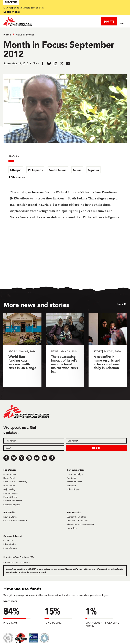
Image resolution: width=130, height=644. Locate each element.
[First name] (34, 441)
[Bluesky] (14, 458)
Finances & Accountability (15, 482)
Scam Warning (10, 548)
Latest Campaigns (75, 474)
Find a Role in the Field (78, 521)
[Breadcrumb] (65, 34)
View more (18, 177)
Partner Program (11, 493)
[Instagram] (29, 458)
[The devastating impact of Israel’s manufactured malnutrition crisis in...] (65, 350)
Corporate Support (12, 505)
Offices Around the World (15, 521)
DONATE (109, 21)
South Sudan (58, 170)
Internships (72, 528)
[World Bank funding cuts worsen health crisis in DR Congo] (22, 350)
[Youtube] (37, 458)
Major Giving (9, 489)
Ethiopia (16, 170)
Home (7, 35)
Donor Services (10, 474)
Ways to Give (9, 486)
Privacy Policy (10, 544)
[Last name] (96, 441)
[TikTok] (52, 458)
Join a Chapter (74, 489)
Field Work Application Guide (80, 524)
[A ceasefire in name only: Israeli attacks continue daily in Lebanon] (108, 350)
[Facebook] (6, 458)
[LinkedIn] (44, 458)
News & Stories (25, 35)
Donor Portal (9, 478)
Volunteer (71, 486)
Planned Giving (10, 497)
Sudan (77, 170)
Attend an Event (74, 482)
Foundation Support (13, 501)
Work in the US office (77, 517)
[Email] (34, 448)
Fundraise (72, 478)
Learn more (11, 12)
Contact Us (8, 540)
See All (121, 304)
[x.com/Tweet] (21, 458)
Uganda (94, 170)
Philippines (35, 170)
